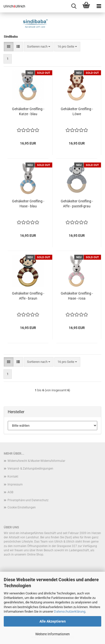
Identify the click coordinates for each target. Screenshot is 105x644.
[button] (9, 47)
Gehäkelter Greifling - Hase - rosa (77, 296)
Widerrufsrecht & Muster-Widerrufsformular (36, 461)
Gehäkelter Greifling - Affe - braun (28, 296)
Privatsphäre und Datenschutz (28, 500)
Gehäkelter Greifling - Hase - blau (28, 204)
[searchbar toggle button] (74, 6)
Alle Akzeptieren (53, 621)
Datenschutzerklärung (70, 611)
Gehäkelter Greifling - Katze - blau (28, 111)
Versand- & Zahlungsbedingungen (30, 469)
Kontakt (13, 477)
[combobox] (39, 47)
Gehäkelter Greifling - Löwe (77, 111)
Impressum (15, 484)
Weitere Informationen (52, 634)
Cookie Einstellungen (22, 507)
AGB (10, 492)
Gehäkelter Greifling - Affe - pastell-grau (77, 204)
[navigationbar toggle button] (99, 6)
